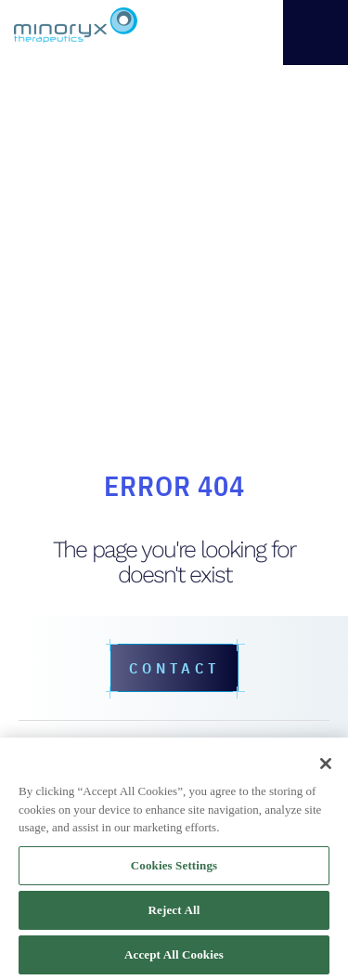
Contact (174, 668)
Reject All (174, 910)
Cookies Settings (174, 865)
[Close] (326, 764)
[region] (174, 859)
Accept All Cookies (174, 954)
